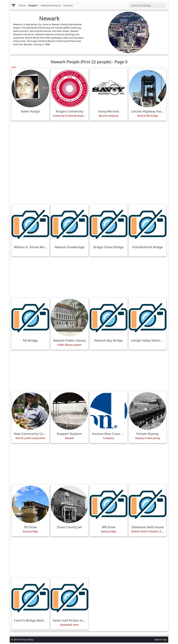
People (32, 5)
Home (23, 5)
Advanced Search (51, 5)
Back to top (161, 640)
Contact (68, 5)
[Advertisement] (89, 142)
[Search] (147, 6)
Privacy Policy (26, 640)
